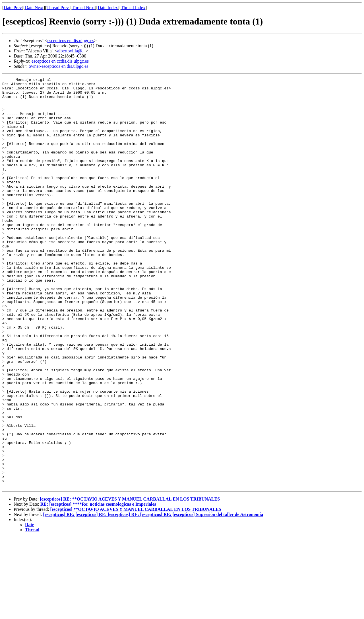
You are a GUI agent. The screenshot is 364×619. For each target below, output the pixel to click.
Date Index (108, 8)
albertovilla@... (71, 51)
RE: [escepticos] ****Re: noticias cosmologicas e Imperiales (98, 586)
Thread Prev (58, 8)
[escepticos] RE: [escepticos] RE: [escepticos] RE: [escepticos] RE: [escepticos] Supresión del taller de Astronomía (153, 596)
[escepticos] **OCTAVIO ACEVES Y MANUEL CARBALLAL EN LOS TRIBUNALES (136, 591)
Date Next (34, 8)
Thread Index (133, 8)
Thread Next (83, 8)
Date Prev (13, 8)
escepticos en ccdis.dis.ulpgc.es (60, 61)
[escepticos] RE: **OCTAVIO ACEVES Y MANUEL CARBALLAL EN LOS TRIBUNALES (130, 581)
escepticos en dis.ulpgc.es (71, 41)
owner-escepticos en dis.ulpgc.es (58, 66)
